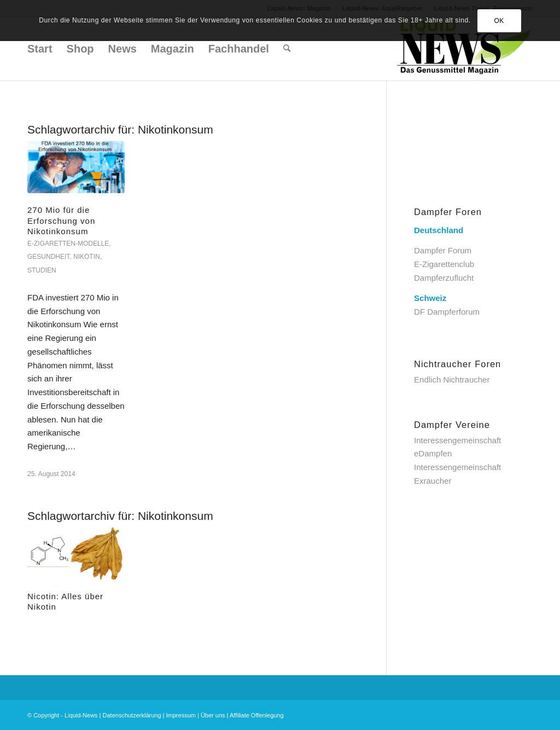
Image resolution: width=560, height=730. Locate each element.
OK (499, 21)
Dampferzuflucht (444, 278)
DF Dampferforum (447, 312)
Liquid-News (81, 715)
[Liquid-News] (464, 49)
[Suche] (287, 49)
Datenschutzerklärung (132, 715)
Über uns (213, 715)
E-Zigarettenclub (444, 264)
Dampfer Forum (443, 250)
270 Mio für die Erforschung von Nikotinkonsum (61, 221)
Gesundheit (48, 257)
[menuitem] (40, 49)
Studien (42, 270)
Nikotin (87, 257)
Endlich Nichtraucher (452, 380)
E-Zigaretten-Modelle (68, 244)
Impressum (181, 715)
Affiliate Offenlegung (257, 715)
